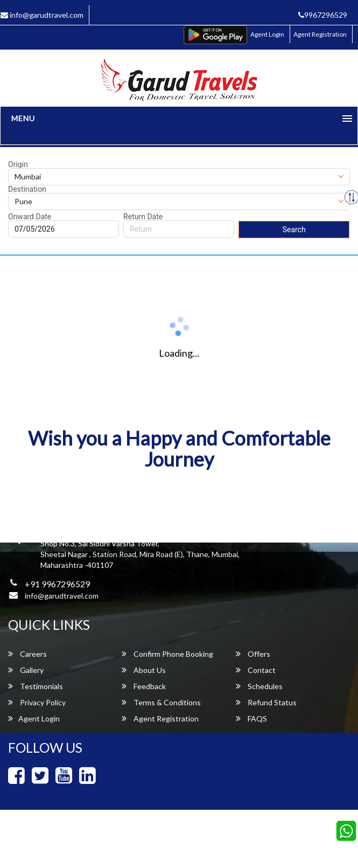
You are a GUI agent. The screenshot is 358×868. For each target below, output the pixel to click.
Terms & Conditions (161, 702)
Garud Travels (225, 844)
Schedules (259, 686)
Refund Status (266, 702)
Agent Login (267, 34)
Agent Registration (320, 34)
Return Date (143, 217)
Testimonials (36, 686)
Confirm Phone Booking (167, 654)
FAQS (251, 718)
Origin (18, 164)
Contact (256, 670)
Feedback (144, 686)
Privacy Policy (37, 702)
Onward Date (30, 217)
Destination (27, 189)
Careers (27, 654)
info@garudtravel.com (62, 596)
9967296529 (323, 15)
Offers (253, 654)
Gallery (26, 670)
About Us (144, 670)
